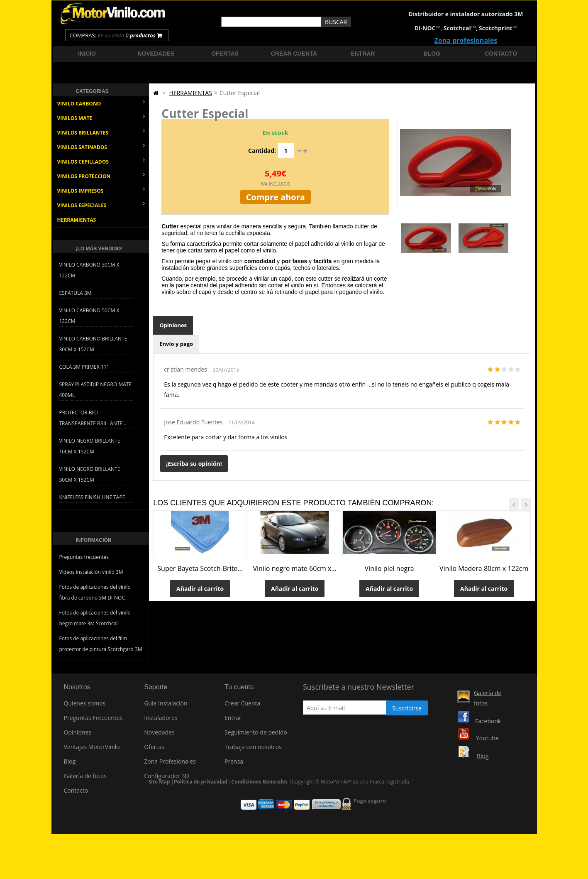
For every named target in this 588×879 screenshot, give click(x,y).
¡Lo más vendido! (99, 249)
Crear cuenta (294, 54)
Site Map (159, 820)
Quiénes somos (85, 708)
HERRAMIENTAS (77, 220)
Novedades (156, 54)
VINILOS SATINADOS (101, 146)
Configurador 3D (166, 780)
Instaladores (161, 722)
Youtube (487, 738)
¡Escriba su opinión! (194, 464)
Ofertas (225, 54)
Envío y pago (176, 344)
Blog (432, 54)
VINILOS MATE (101, 117)
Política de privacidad (201, 820)
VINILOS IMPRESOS (101, 190)
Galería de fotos (85, 780)
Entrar (363, 54)
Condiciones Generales (259, 820)
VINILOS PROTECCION (101, 175)
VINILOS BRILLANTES (101, 132)
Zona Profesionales (170, 766)
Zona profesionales (466, 40)
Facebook (488, 721)
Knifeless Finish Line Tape (92, 497)
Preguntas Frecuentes (93, 722)
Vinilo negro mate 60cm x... (295, 568)
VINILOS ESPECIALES (101, 204)
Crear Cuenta (242, 708)
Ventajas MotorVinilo (92, 751)
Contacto (501, 54)
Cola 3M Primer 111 (84, 367)
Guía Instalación (166, 708)
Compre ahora (276, 197)
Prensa (234, 766)
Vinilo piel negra (389, 568)
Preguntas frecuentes (84, 557)
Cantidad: (262, 151)
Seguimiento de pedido (256, 737)
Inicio (87, 54)
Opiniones (173, 325)
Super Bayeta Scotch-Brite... (200, 568)
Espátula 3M (76, 293)
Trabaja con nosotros (253, 751)
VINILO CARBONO (101, 103)
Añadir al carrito (200, 589)
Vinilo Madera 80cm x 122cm (484, 568)
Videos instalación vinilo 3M (91, 572)
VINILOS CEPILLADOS (101, 161)
